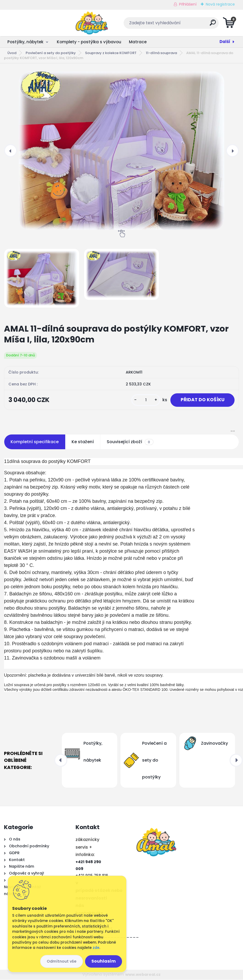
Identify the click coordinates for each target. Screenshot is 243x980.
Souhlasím (104, 961)
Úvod (12, 53)
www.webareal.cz (143, 975)
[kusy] (144, 400)
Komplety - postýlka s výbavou (89, 42)
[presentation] (11, 151)
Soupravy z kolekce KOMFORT (111, 53)
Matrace (138, 42)
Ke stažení (83, 442)
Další (225, 42)
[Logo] (36, 23)
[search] (185, 25)
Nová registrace (220, 4)
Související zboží (130, 442)
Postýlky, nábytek (25, 42)
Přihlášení (188, 4)
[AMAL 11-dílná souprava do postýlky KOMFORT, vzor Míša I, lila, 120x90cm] (121, 151)
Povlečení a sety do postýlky (51, 53)
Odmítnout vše (62, 961)
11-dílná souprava (161, 53)
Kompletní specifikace (35, 442)
